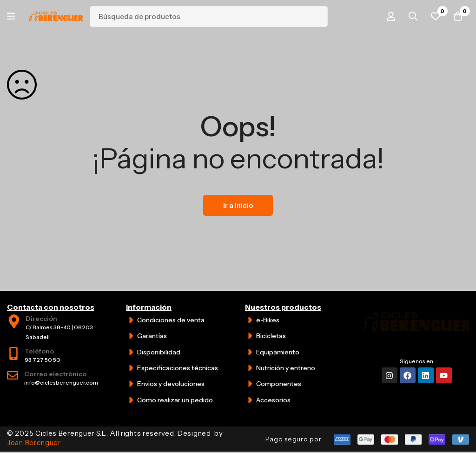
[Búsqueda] (319, 16)
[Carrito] (457, 16)
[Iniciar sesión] (387, 16)
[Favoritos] (434, 16)
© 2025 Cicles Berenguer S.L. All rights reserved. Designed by (115, 438)
